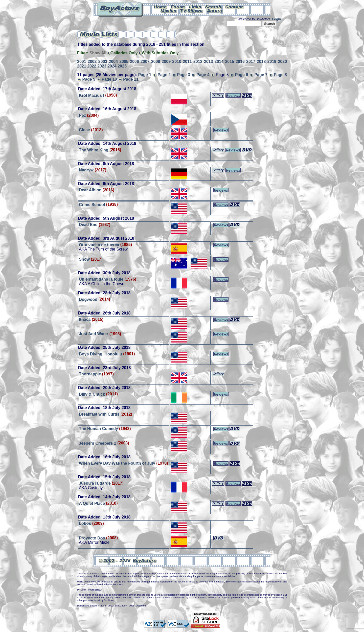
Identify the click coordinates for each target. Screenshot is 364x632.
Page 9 (89, 79)
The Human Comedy (98, 429)
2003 (103, 62)
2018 (261, 62)
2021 (82, 66)
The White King (94, 150)
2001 (82, 62)
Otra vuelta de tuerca (99, 245)
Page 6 (242, 75)
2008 (156, 62)
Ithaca (85, 319)
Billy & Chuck (92, 394)
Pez (82, 115)
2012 (198, 62)
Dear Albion (90, 190)
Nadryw (86, 170)
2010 (177, 62)
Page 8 (280, 75)
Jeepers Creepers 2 (98, 443)
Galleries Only (124, 53)
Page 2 (164, 75)
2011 (187, 62)
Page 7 (261, 75)
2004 (113, 62)
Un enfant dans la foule (101, 279)
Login (277, 19)
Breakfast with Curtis (99, 414)
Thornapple (90, 374)
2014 (219, 62)
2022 (92, 66)
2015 (230, 62)
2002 (92, 62)
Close (84, 130)
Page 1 (145, 75)
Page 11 (131, 79)
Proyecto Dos (92, 538)
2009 (166, 62)
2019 (272, 62)
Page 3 (184, 75)
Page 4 (203, 75)
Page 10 (109, 79)
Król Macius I (92, 95)
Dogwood (88, 299)
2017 (251, 62)
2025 (122, 66)
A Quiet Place (92, 503)
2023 (102, 66)
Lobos (85, 523)
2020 (282, 62)
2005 (124, 62)
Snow (84, 259)
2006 (134, 62)
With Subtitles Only (160, 53)
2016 (240, 62)
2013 (209, 62)
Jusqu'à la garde (95, 483)
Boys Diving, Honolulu (100, 354)
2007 (145, 62)
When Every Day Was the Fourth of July (117, 463)
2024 (112, 66)
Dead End (88, 225)
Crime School (92, 204)
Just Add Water (94, 334)
